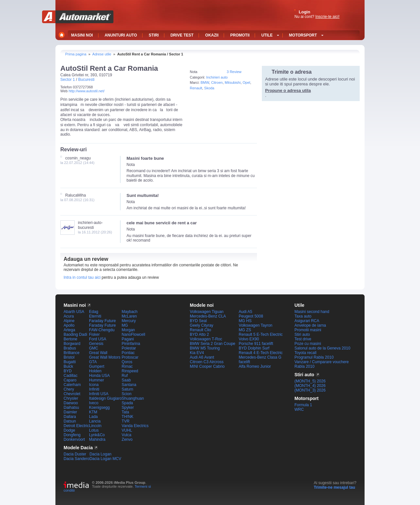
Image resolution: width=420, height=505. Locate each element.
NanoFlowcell (133, 334)
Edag (94, 312)
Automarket (78, 17)
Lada (93, 417)
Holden (95, 371)
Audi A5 (245, 312)
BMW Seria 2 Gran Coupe (212, 344)
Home (62, 35)
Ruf (125, 376)
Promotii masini (308, 330)
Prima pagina (76, 54)
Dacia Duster (75, 454)
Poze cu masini (308, 344)
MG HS (245, 321)
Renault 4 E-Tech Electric (261, 353)
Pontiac (128, 353)
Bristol (69, 357)
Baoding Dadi (75, 334)
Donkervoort (74, 439)
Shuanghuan (133, 398)
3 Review (234, 72)
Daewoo (71, 403)
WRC (299, 409)
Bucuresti (86, 80)
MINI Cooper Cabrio (207, 366)
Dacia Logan (100, 454)
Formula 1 (303, 405)
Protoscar (130, 357)
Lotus (94, 430)
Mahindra (97, 439)
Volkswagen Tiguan (207, 312)
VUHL (127, 430)
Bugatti (70, 362)
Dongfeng (72, 435)
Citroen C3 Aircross (207, 362)
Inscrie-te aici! (327, 17)
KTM (93, 412)
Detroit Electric (76, 426)
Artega (69, 330)
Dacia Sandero (76, 459)
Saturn (127, 389)
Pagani (128, 339)
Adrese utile (102, 54)
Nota (194, 72)
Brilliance (72, 353)
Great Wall (98, 353)
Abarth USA (74, 312)
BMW (205, 82)
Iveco (94, 403)
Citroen (217, 82)
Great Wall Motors (105, 357)
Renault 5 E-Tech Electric (261, 334)
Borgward (72, 344)
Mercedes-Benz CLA (208, 316)
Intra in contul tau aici (82, 277)
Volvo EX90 (249, 339)
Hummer (97, 380)
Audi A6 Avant (202, 357)
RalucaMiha (75, 195)
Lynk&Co (97, 435)
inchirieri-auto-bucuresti (90, 225)
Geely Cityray (202, 325)
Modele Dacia (78, 448)
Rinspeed (130, 371)
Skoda (209, 88)
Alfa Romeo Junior (255, 366)
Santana (129, 385)
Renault (196, 88)
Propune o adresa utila (288, 90)
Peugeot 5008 (251, 316)
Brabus (70, 348)
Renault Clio (200, 330)
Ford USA (98, 339)
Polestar (129, 348)
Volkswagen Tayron (255, 325)
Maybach (130, 312)
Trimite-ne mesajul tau (334, 487)
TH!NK (127, 417)
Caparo (70, 380)
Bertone (70, 339)
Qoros (127, 362)
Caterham (72, 385)
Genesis (96, 344)
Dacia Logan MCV (105, 459)
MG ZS (245, 330)
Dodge (69, 430)
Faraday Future (102, 321)
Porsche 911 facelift (256, 344)
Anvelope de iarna (310, 325)
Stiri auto (302, 334)
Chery (69, 389)
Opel (246, 82)
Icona (94, 385)
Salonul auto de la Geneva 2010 (322, 348)
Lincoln (95, 426)
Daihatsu (71, 408)
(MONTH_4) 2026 (310, 386)
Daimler (70, 412)
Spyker (128, 408)
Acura (69, 316)
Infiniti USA (99, 394)
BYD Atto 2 (199, 334)
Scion (127, 394)
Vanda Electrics (135, 426)
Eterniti (95, 316)
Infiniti (94, 389)
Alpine (69, 321)
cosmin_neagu (78, 158)
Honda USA (99, 376)
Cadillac (71, 376)
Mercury (129, 321)
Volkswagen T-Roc (206, 339)
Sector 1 (68, 80)
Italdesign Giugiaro (105, 398)
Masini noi (75, 305)
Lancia (95, 421)
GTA (93, 362)
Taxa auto (303, 316)
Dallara (70, 417)
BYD (68, 371)
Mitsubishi (233, 82)
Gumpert (97, 366)
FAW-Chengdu (102, 330)
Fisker (94, 334)
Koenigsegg (99, 408)
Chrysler (71, 398)
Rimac (127, 366)
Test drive (303, 339)
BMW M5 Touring (205, 348)
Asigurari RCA (307, 321)
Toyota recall (305, 353)
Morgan (128, 330)
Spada (127, 403)
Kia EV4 (197, 353)
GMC (94, 348)
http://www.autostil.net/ (86, 91)
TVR (126, 421)
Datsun (70, 421)
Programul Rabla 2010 (314, 357)
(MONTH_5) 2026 (310, 381)
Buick (68, 366)
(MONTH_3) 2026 (310, 390)
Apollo (69, 325)
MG (125, 325)
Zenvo (127, 439)
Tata (125, 412)
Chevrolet (72, 394)
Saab (126, 380)
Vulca (127, 435)
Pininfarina (131, 344)
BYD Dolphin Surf (254, 348)
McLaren (129, 316)
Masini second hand (312, 312)
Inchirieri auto (217, 77)
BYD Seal (198, 321)
